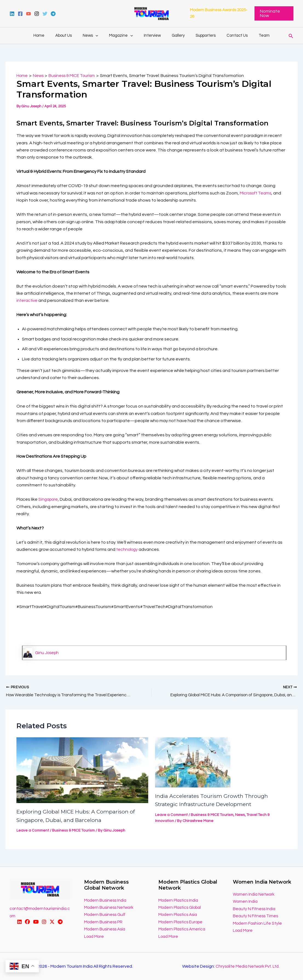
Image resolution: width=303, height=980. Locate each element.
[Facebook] (20, 14)
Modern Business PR (104, 922)
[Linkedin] (12, 14)
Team (253, 35)
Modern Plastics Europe (182, 922)
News (96, 36)
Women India (246, 902)
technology (128, 549)
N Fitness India (263, 909)
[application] (101, 36)
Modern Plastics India (180, 900)
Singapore (49, 499)
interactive (28, 300)
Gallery (175, 35)
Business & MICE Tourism (75, 831)
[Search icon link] (291, 35)
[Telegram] (53, 14)
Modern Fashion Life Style (259, 923)
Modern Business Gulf (106, 915)
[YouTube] (28, 14)
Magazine (124, 36)
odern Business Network (112, 907)
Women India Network (255, 894)
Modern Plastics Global (181, 907)
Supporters (200, 35)
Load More (95, 936)
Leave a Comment (33, 831)
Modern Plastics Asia (179, 915)
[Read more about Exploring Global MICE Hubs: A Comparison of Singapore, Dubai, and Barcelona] (82, 770)
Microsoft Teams (257, 193)
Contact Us (229, 35)
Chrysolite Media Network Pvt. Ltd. (248, 966)
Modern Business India (106, 900)
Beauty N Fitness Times (257, 916)
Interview (152, 35)
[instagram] (37, 14)
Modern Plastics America (183, 929)
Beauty (241, 909)
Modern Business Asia (106, 929)
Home (50, 35)
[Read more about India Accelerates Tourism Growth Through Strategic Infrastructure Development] (193, 763)
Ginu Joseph (48, 653)
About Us (72, 35)
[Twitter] (45, 14)
